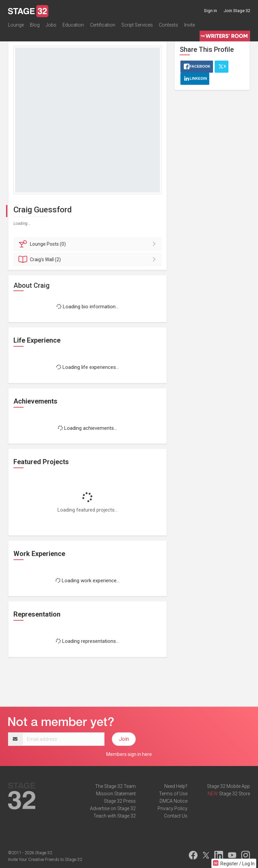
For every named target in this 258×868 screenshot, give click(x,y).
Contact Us (176, 816)
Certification (103, 25)
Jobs (51, 25)
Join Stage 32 (237, 11)
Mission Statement (116, 794)
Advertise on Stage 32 (113, 808)
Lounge (16, 25)
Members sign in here (129, 754)
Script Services (137, 25)
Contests (168, 25)
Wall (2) (89, 259)
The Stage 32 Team (115, 786)
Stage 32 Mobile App (228, 786)
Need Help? (176, 786)
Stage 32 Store (234, 794)
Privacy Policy (173, 808)
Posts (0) (89, 244)
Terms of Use (173, 794)
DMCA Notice (174, 801)
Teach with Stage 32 (115, 816)
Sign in (210, 11)
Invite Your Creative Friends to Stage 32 (45, 859)
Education (73, 25)
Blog (35, 25)
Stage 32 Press (120, 801)
